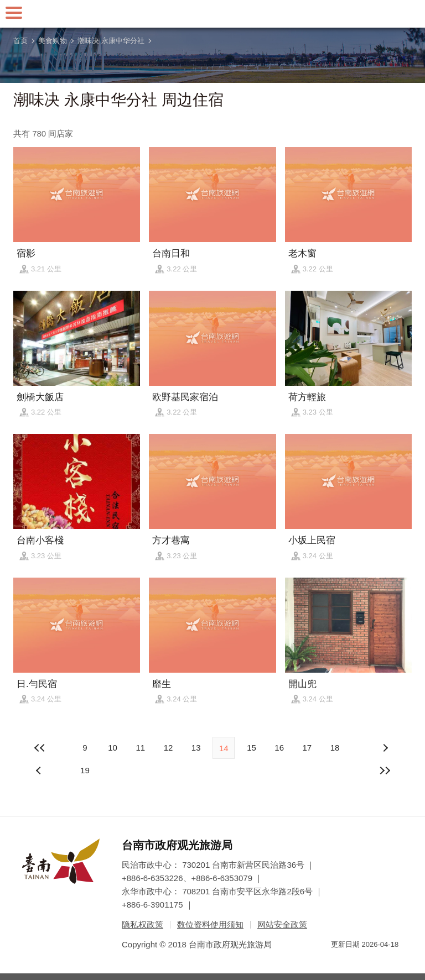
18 (335, 748)
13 (196, 748)
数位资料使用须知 (210, 924)
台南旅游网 (212, 14)
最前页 (40, 748)
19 (85, 770)
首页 (20, 41)
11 (140, 748)
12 (169, 748)
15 (252, 748)
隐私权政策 (142, 924)
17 (307, 748)
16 (279, 748)
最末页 (385, 771)
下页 (40, 771)
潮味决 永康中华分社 (111, 41)
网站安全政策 (282, 924)
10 (113, 748)
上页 (385, 748)
